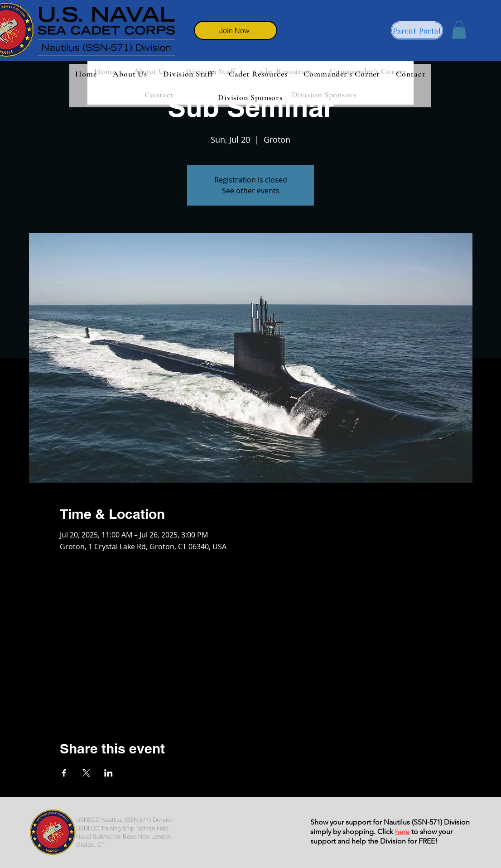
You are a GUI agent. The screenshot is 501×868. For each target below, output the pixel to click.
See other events (251, 191)
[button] (459, 30)
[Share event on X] (86, 773)
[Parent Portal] (417, 30)
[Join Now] (236, 30)
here (402, 832)
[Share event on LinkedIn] (108, 773)
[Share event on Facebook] (64, 773)
